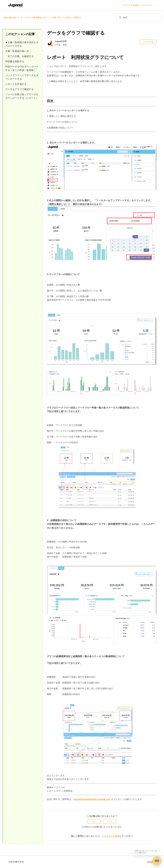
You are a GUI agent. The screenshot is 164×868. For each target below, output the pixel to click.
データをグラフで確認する (19, 89)
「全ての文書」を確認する (19, 56)
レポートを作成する (16, 84)
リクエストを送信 (131, 5)
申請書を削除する (15, 61)
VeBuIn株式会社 (10, 18)
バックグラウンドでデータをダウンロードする (22, 77)
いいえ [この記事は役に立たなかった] (109, 821)
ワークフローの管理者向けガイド (35, 18)
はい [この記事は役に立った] (94, 821)
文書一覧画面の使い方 (17, 51)
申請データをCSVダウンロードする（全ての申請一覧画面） (22, 68)
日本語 (151, 862)
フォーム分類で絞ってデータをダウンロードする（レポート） (22, 96)
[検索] (139, 17)
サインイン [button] (148, 5)
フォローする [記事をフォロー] (148, 42)
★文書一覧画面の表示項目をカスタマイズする (22, 44)
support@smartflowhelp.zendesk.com (92, 799)
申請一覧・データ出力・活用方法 (67, 18)
